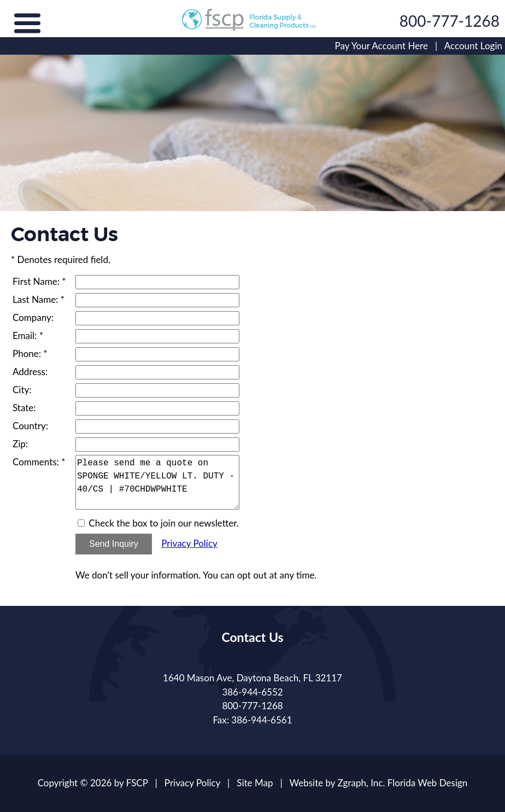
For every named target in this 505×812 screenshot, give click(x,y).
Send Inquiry (114, 544)
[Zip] (157, 445)
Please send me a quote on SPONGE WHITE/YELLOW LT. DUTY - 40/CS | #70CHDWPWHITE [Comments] (157, 482)
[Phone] (157, 354)
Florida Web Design (428, 783)
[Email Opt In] (81, 523)
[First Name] (157, 282)
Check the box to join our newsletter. (163, 523)
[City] (157, 390)
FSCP (137, 783)
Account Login (473, 46)
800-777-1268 (450, 21)
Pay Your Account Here (381, 46)
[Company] (157, 318)
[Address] (157, 372)
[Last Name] (157, 300)
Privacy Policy (189, 543)
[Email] (157, 336)
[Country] (157, 427)
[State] (157, 408)
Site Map (255, 783)
